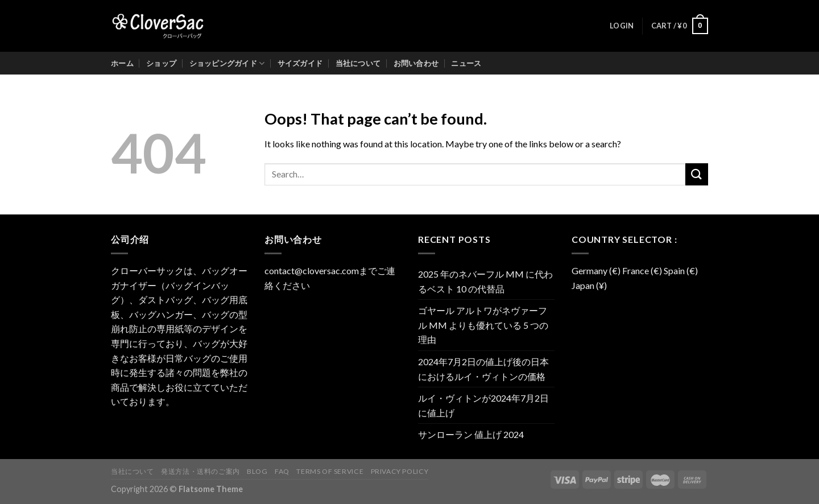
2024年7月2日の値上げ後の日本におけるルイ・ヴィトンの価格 (483, 369)
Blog (257, 471)
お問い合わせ (416, 63)
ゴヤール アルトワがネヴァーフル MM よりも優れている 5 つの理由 (483, 325)
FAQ (282, 471)
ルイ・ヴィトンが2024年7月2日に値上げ (483, 405)
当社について (358, 63)
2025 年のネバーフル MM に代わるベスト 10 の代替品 (485, 281)
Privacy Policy (400, 471)
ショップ (161, 63)
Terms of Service (330, 471)
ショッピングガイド (227, 63)
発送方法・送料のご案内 (200, 471)
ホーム (122, 63)
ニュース (466, 63)
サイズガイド (300, 63)
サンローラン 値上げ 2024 (471, 434)
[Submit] (697, 174)
